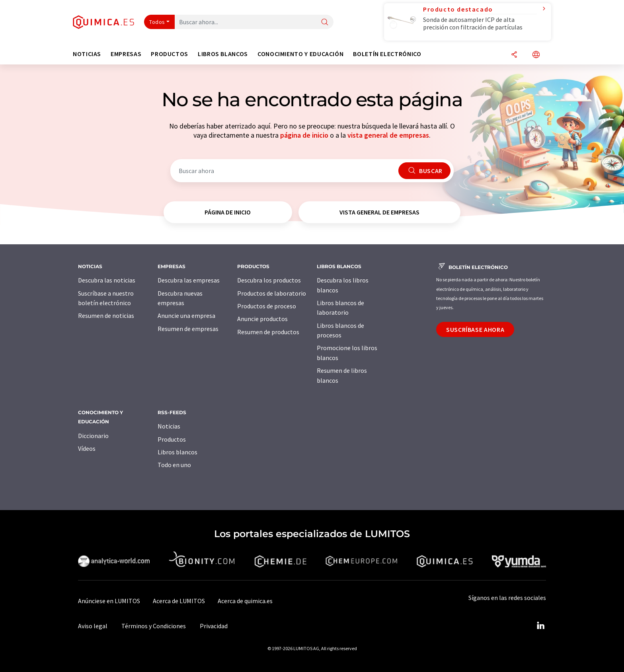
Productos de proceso (267, 306)
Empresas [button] (126, 54)
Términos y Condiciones (154, 626)
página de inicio (304, 135)
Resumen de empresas (188, 329)
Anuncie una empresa (186, 316)
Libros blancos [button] (223, 54)
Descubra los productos (269, 280)
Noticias (169, 426)
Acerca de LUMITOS (179, 601)
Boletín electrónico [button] (387, 54)
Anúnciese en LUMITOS (109, 601)
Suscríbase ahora (475, 329)
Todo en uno (174, 465)
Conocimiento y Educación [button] (300, 54)
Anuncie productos (262, 319)
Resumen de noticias (106, 316)
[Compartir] (514, 55)
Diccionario (93, 436)
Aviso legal (93, 626)
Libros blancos (177, 452)
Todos (157, 22)
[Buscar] (325, 22)
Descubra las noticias (107, 280)
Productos (172, 439)
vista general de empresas (388, 135)
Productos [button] (170, 54)
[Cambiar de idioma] (536, 55)
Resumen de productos (268, 332)
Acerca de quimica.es (245, 601)
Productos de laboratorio (272, 293)
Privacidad (214, 626)
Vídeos (87, 448)
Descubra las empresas (189, 280)
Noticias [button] (87, 54)
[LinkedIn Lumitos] (540, 626)
